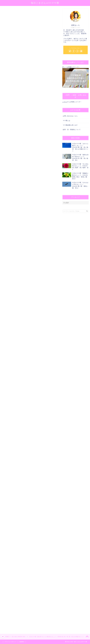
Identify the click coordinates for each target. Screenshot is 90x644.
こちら (65, 102)
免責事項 (22, 642)
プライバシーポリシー (10, 642)
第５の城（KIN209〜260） (9, 12)
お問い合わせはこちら (70, 116)
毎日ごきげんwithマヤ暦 (45, 3)
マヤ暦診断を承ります (70, 125)
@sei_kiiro (32, 36)
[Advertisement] (30, 562)
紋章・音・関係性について (72, 130)
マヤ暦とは (67, 121)
